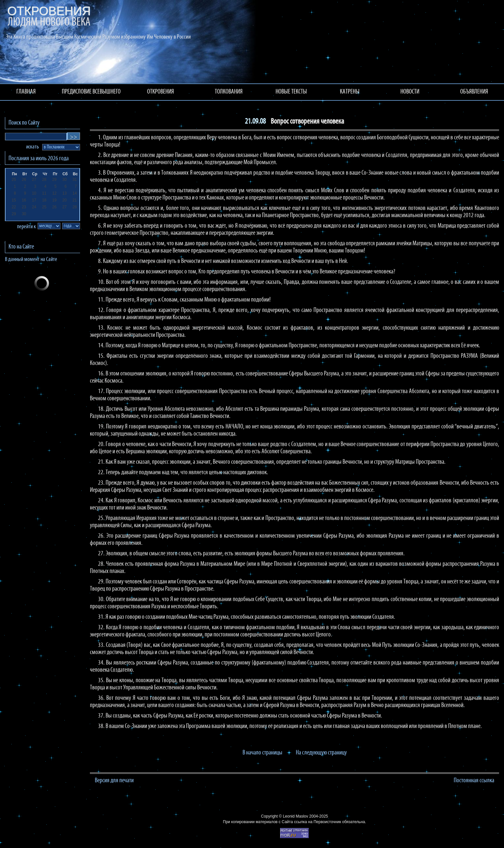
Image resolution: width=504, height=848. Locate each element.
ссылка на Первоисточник (317, 822)
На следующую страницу (321, 753)
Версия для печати (114, 781)
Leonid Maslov (295, 816)
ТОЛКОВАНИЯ (229, 92)
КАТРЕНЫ (350, 92)
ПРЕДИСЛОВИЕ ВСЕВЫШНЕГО (91, 92)
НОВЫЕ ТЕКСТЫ (291, 92)
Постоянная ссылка (474, 781)
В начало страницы (262, 753)
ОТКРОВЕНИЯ (160, 92)
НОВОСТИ (410, 92)
